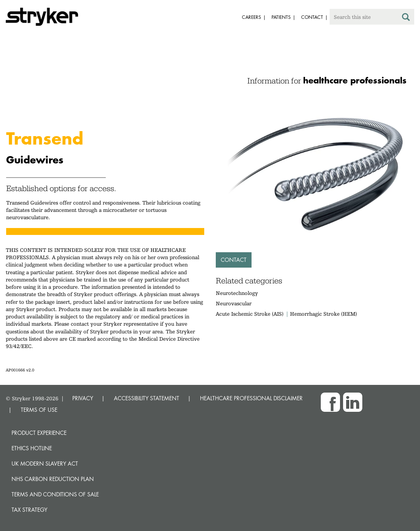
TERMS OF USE (39, 410)
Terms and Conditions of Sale (55, 494)
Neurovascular (234, 303)
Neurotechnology (237, 293)
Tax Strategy (29, 510)
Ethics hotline (32, 448)
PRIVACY (83, 398)
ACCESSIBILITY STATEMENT (147, 398)
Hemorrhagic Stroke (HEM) (323, 314)
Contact (234, 260)
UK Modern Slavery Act (45, 464)
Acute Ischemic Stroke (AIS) (250, 314)
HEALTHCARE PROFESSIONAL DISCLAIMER (251, 398)
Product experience (39, 433)
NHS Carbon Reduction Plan (53, 479)
